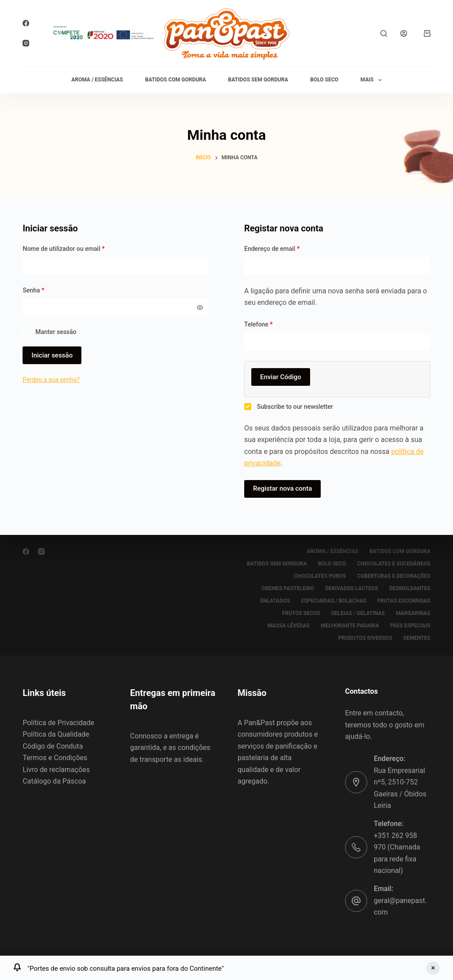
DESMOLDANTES (410, 588)
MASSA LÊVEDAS (289, 626)
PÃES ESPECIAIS (410, 626)
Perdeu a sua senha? (51, 380)
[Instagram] (26, 43)
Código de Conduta (53, 746)
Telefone (258, 324)
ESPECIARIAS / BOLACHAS (334, 601)
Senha (49, 290)
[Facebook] (26, 23)
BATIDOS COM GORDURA (176, 80)
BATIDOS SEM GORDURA (258, 80)
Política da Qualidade (56, 734)
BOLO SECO (324, 80)
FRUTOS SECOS (301, 613)
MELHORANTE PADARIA (350, 626)
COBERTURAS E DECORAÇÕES (394, 576)
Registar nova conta (282, 488)
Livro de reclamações (56, 770)
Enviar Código (281, 377)
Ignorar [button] (433, 968)
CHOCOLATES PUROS (320, 576)
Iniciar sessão (52, 355)
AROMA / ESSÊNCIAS (97, 80)
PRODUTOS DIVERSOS (365, 638)
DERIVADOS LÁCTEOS (352, 588)
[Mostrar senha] (200, 307)
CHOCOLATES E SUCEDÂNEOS (393, 564)
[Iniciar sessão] (404, 33)
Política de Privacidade (58, 723)
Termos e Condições (55, 758)
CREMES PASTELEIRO (288, 588)
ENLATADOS (275, 601)
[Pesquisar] (384, 33)
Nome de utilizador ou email (79, 248)
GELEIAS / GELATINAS (358, 613)
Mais (373, 80)
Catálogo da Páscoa (54, 781)
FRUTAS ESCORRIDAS (404, 601)
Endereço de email (287, 248)
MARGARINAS (413, 613)
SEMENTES (417, 638)
